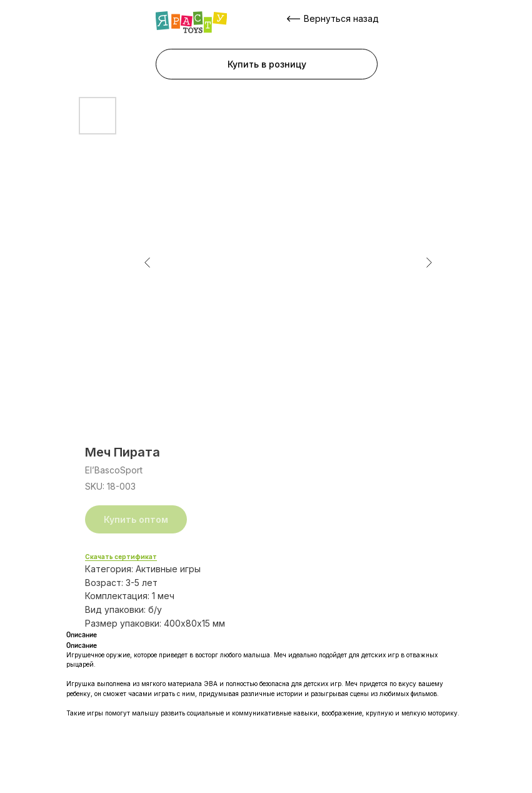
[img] (191, 22)
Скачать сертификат (121, 557)
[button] (267, 64)
